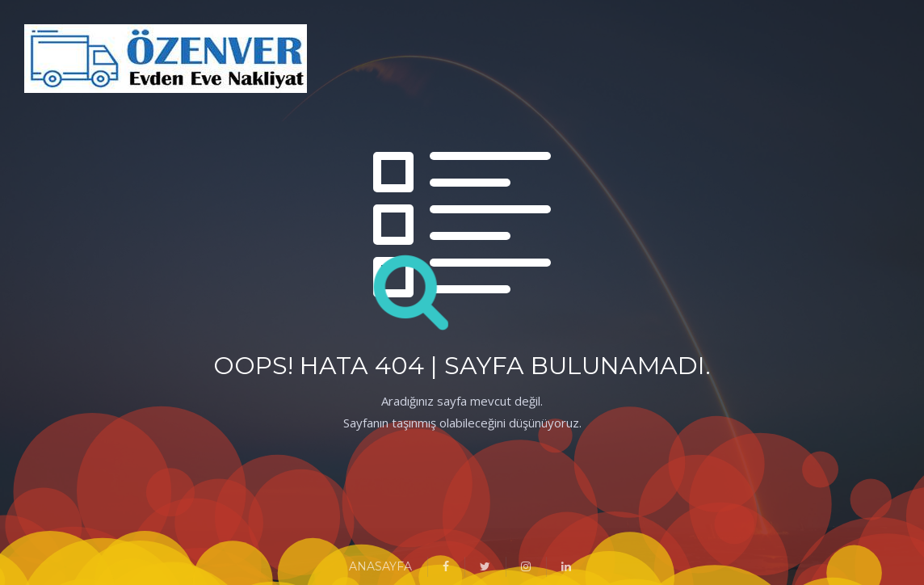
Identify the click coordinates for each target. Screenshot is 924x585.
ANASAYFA (380, 566)
